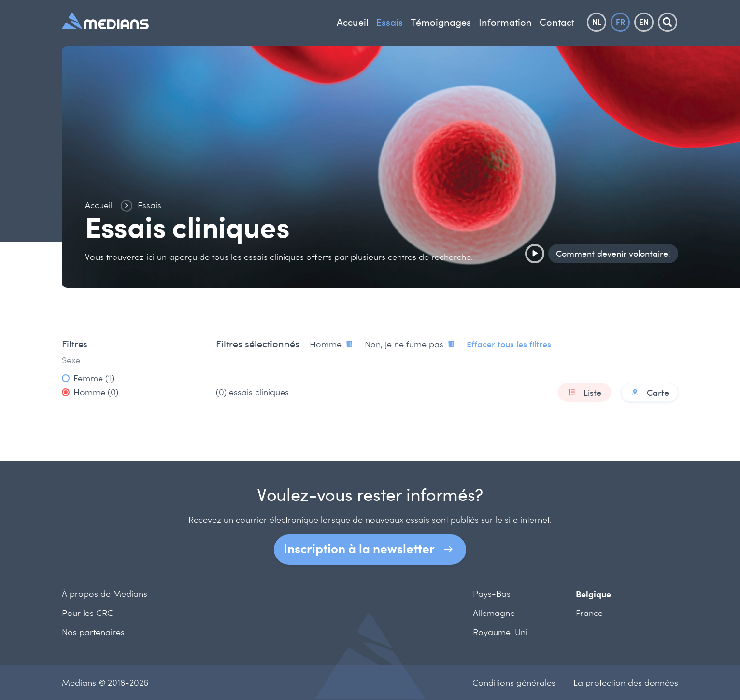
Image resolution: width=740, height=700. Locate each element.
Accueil (353, 22)
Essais (390, 22)
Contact (557, 22)
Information (505, 22)
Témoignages (441, 22)
